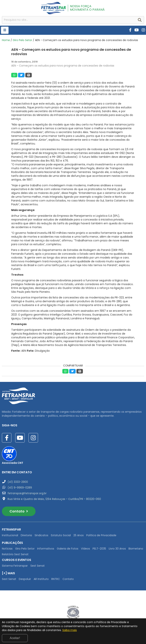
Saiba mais (70, 630)
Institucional (10, 535)
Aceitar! (15, 638)
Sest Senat (38, 566)
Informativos (46, 549)
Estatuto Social (61, 535)
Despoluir (25, 579)
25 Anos (79, 535)
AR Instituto (41, 579)
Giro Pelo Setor (22, 40)
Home (6, 40)
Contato (19, 511)
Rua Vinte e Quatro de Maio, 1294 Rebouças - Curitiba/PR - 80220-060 (54, 499)
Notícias (7, 549)
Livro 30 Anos (117, 549)
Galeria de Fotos (68, 549)
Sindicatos (41, 535)
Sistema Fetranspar (15, 566)
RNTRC (56, 579)
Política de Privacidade (101, 535)
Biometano (136, 549)
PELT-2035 (99, 549)
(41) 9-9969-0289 (20, 488)
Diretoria (26, 535)
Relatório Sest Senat (15, 554)
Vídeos (85, 549)
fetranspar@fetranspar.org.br (27, 493)
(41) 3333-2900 (18, 482)
